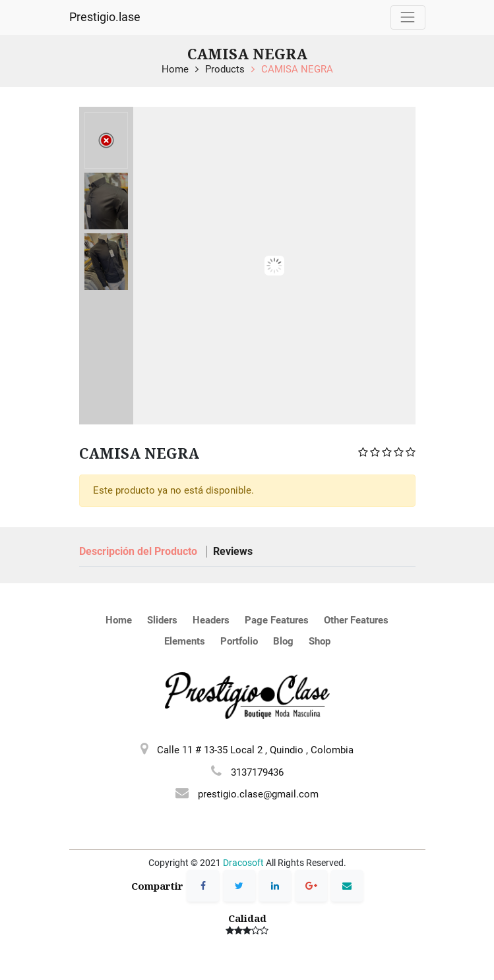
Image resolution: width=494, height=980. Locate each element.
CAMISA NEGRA (297, 69)
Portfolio (239, 641)
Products (225, 69)
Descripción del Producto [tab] (139, 551)
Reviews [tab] (233, 551)
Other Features (356, 620)
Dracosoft (243, 863)
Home (175, 69)
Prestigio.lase (105, 17)
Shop (320, 641)
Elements (185, 641)
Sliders (162, 620)
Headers (211, 620)
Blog (283, 641)
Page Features (277, 620)
